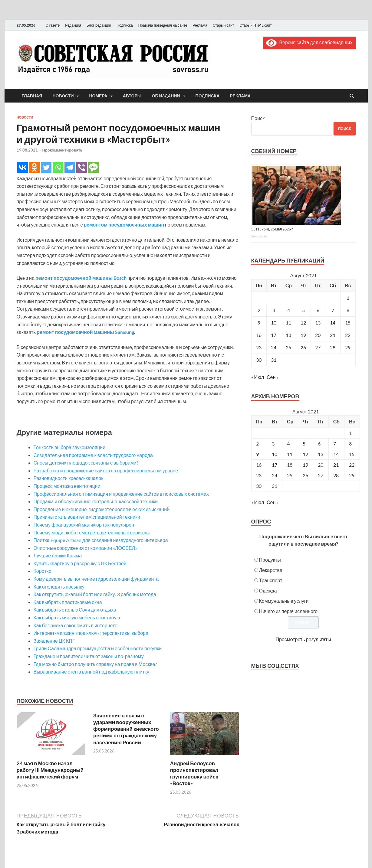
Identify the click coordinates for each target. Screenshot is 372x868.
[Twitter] (46, 167)
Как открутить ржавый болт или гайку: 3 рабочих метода (95, 594)
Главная (32, 96)
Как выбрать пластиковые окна (68, 602)
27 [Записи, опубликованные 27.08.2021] (318, 347)
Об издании (166, 96)
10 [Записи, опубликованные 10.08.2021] (274, 323)
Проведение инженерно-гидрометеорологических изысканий (102, 509)
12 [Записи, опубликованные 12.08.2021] (303, 323)
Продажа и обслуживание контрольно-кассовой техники (96, 501)
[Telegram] (70, 167)
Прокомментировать (63, 150)
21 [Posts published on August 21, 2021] (336, 465)
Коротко (43, 571)
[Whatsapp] (58, 167)
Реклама (200, 25)
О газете (53, 25)
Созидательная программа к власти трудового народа (93, 455)
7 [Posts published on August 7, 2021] (335, 444)
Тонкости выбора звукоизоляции (70, 447)
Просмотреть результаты (303, 639)
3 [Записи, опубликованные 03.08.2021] (274, 310)
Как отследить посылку (59, 587)
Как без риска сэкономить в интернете (76, 625)
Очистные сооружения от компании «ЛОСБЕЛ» (86, 548)
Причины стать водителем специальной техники (87, 517)
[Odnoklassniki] (34, 167)
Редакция (73, 25)
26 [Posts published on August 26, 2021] (305, 475)
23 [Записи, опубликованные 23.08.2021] (259, 347)
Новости (63, 96)
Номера (98, 96)
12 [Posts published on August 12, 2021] (305, 454)
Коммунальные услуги (284, 601)
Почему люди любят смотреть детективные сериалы (92, 532)
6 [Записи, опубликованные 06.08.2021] (318, 310)
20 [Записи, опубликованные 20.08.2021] (318, 335)
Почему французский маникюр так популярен (84, 525)
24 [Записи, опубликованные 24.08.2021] (274, 347)
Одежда (268, 591)
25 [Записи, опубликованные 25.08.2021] (288, 347)
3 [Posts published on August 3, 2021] (273, 444)
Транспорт (271, 580)
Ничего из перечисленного (288, 611)
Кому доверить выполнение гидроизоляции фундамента (96, 579)
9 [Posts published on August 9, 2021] (257, 454)
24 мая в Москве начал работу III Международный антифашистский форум (50, 770)
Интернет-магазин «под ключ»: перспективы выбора (91, 633)
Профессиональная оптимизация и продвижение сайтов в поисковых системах (121, 494)
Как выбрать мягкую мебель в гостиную (77, 617)
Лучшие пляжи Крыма (58, 555)
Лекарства (271, 570)
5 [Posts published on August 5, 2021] (304, 444)
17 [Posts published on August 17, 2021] (275, 465)
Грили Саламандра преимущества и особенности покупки (98, 648)
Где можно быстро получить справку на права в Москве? (95, 664)
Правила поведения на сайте (163, 25)
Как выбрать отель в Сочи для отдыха (75, 610)
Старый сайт (224, 25)
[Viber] (82, 167)
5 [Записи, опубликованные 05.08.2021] (303, 310)
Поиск (258, 118)
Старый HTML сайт (256, 25)
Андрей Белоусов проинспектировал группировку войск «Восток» (194, 773)
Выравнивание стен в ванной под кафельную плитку (92, 672)
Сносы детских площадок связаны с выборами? (86, 463)
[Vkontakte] (23, 167)
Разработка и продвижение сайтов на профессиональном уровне (106, 470)
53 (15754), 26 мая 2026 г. (273, 229)
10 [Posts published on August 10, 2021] (275, 454)
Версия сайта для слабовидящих (309, 42)
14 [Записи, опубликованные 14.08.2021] (333, 323)
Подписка (125, 25)
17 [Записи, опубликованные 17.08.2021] (274, 335)
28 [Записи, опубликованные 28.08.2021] (333, 347)
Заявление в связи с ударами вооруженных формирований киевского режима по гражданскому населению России (126, 729)
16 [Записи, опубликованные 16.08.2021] (259, 335)
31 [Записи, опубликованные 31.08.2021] (274, 360)
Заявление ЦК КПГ (54, 641)
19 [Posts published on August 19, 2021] (305, 465)
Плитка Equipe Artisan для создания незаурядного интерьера (101, 540)
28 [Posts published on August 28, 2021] (336, 475)
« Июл (258, 377)
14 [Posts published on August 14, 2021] (336, 454)
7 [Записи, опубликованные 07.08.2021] (333, 310)
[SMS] (93, 167)
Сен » (273, 377)
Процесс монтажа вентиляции (67, 486)
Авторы (132, 96)
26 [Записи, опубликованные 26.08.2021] (303, 347)
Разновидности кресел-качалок (69, 478)
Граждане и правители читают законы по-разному (89, 656)
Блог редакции (99, 25)
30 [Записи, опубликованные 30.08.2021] (259, 360)
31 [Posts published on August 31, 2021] (275, 486)
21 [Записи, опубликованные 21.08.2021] (333, 335)
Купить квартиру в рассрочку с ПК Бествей (80, 563)
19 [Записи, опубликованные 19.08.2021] (303, 335)
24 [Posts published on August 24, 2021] (275, 475)
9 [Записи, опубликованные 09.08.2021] (259, 323)
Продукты (270, 560)
